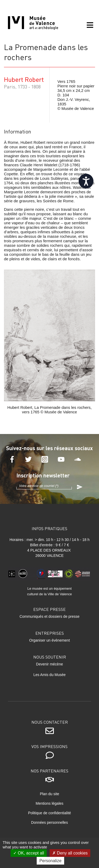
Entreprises (50, 633)
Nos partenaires (49, 771)
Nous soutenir (50, 657)
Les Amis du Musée (49, 675)
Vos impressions (49, 746)
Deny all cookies (70, 853)
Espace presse (49, 609)
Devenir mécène (50, 664)
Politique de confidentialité (49, 813)
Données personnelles (49, 822)
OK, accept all (29, 853)
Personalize (50, 861)
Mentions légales (49, 803)
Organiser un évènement (49, 640)
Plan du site (49, 794)
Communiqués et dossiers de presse (49, 616)
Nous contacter (50, 722)
